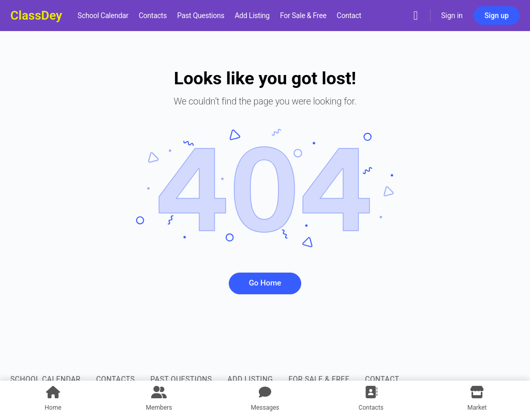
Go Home (265, 283)
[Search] (416, 16)
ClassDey (36, 16)
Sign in (452, 16)
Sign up (497, 16)
